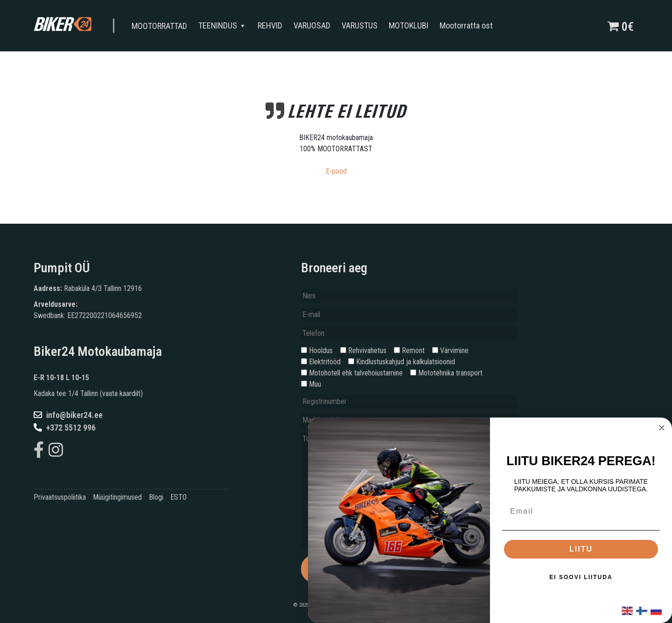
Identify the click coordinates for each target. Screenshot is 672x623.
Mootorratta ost (469, 25)
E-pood (336, 171)
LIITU (581, 549)
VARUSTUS (362, 25)
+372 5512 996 (65, 428)
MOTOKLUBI (411, 25)
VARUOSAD (314, 25)
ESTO (178, 497)
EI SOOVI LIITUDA (581, 577)
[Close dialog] (662, 428)
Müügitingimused (117, 497)
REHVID (272, 25)
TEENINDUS (225, 26)
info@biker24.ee (68, 415)
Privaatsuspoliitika (60, 497)
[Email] (581, 511)
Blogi (156, 497)
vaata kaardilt (121, 393)
